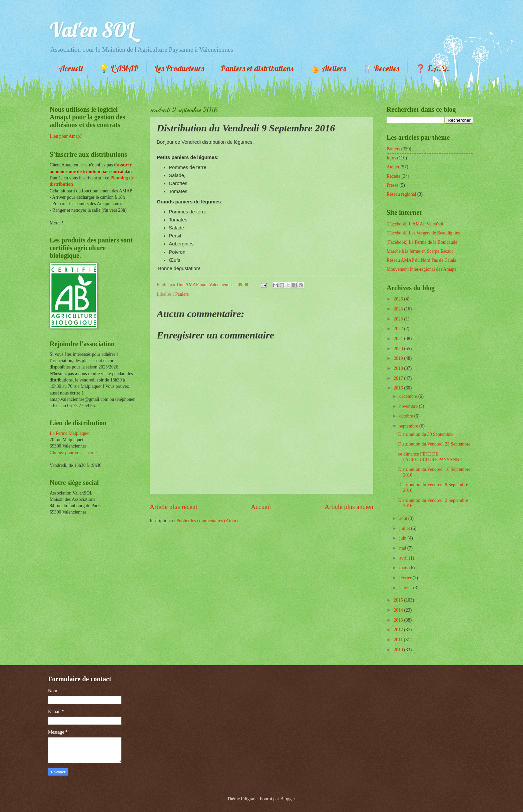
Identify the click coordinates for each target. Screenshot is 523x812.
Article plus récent (174, 507)
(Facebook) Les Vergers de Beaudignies (423, 233)
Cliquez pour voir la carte (73, 453)
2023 (399, 319)
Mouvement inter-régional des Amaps (421, 269)
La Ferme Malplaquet (70, 433)
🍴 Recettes (381, 68)
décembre (409, 396)
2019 (399, 358)
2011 (399, 640)
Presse (392, 185)
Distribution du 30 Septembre (425, 434)
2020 (399, 349)
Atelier (393, 167)
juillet (405, 528)
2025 (399, 309)
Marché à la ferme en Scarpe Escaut (420, 251)
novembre (409, 406)
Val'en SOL (92, 30)
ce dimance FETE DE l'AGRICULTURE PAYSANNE (430, 457)
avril (404, 558)
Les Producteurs (179, 68)
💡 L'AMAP (119, 68)
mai (403, 548)
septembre (409, 426)
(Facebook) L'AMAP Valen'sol (415, 224)
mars (404, 568)
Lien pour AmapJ (66, 136)
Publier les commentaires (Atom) (207, 521)
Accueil (71, 68)
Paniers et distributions (257, 68)
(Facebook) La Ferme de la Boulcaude (422, 242)
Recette (393, 176)
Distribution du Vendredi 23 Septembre (434, 444)
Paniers (182, 294)
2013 (399, 620)
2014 (399, 610)
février (406, 578)
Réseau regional (401, 194)
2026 (399, 299)
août (404, 518)
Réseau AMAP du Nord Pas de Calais (421, 260)
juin (403, 538)
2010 (399, 650)
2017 (399, 378)
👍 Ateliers (328, 68)
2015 (399, 600)
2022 (399, 329)
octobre (407, 416)
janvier (406, 588)
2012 (399, 630)
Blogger (288, 799)
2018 (399, 368)
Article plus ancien (349, 507)
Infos (391, 158)
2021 (399, 339)
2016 (399, 388)
